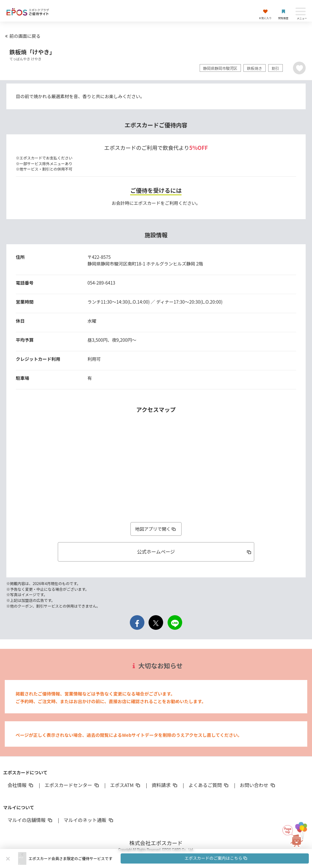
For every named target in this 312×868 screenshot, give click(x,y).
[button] (169, 858)
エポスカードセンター (72, 785)
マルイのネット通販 (89, 820)
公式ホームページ (195, 552)
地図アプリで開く (156, 529)
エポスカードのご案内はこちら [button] (216, 858)
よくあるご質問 (209, 785)
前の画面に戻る (22, 36)
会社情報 (21, 785)
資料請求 (165, 785)
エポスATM (126, 785)
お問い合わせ (258, 785)
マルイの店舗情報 (30, 820)
